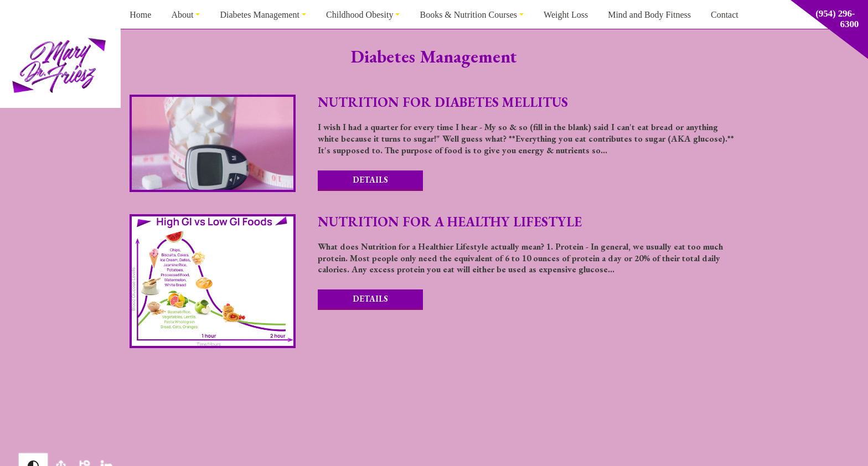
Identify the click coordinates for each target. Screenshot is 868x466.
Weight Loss (566, 15)
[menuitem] (140, 14)
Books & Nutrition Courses (468, 15)
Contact (725, 15)
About (182, 15)
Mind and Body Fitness (649, 15)
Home (140, 15)
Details (370, 180)
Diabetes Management (260, 15)
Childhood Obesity (360, 15)
